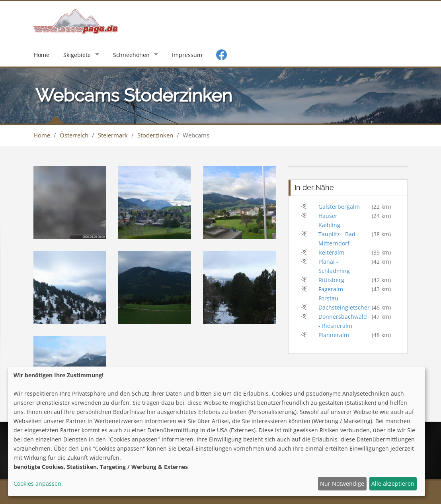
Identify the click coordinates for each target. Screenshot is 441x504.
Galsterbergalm (339, 207)
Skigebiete (77, 55)
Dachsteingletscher (344, 307)
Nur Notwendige (342, 483)
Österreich (74, 135)
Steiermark (113, 135)
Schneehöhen (131, 55)
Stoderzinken (155, 135)
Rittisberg (331, 280)
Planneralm (334, 335)
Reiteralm (331, 252)
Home (42, 55)
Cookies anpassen (37, 483)
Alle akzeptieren (393, 483)
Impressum (187, 55)
